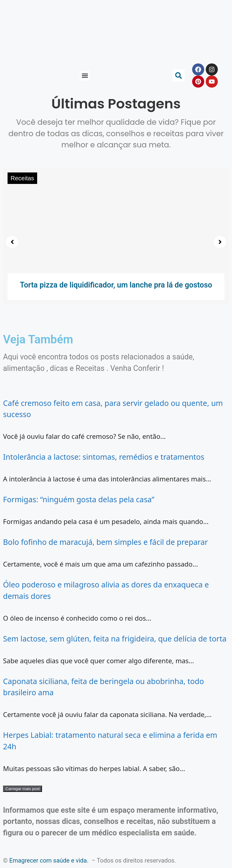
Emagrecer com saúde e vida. (49, 860)
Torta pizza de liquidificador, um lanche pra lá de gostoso (116, 285)
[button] (85, 76)
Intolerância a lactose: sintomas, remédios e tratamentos (104, 457)
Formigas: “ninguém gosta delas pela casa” (79, 499)
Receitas (22, 178)
